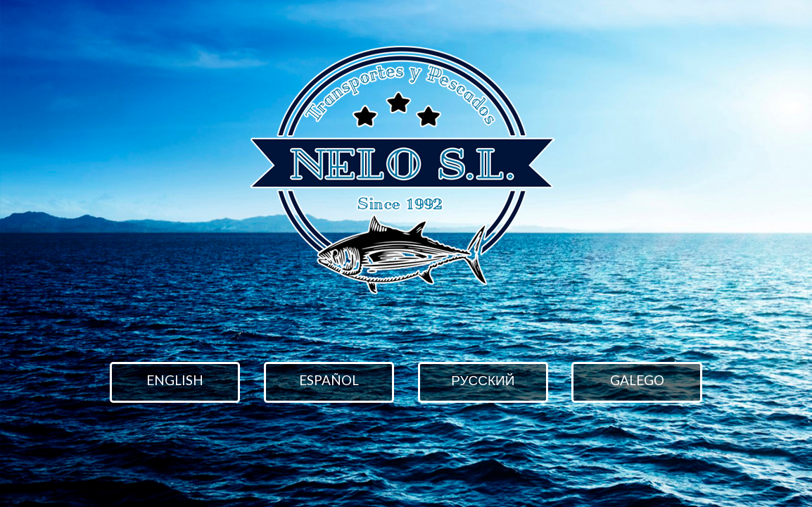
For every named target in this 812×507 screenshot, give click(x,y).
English (175, 380)
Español (329, 380)
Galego (637, 380)
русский (483, 380)
